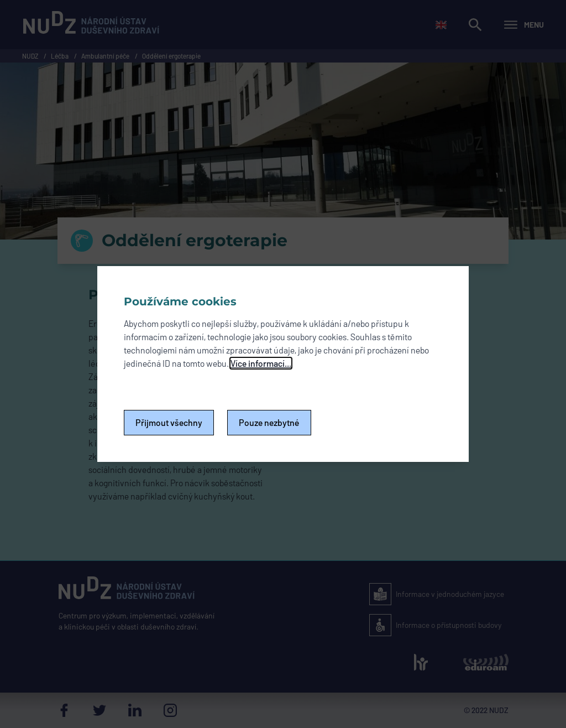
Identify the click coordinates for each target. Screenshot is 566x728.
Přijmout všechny (169, 422)
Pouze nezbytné (269, 422)
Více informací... (261, 363)
